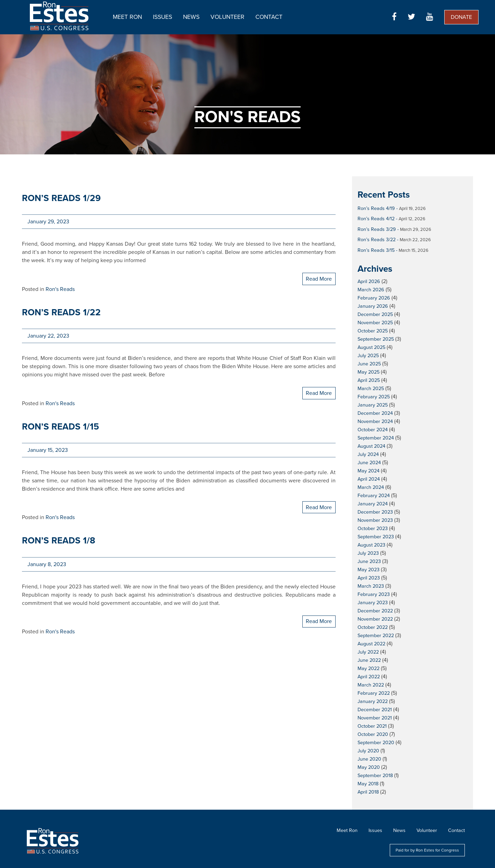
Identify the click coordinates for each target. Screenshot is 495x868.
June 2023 (369, 561)
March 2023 (371, 586)
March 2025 (371, 389)
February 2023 (374, 594)
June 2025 (369, 364)
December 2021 (375, 710)
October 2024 (373, 430)
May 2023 (369, 570)
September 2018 (375, 776)
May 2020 (369, 767)
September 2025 (376, 339)
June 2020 (369, 759)
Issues (162, 17)
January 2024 (373, 504)
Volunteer (227, 17)
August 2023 (371, 545)
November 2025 (375, 323)
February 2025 (374, 397)
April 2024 (369, 479)
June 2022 (369, 660)
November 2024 (375, 421)
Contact (269, 17)
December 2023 (375, 512)
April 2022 (369, 677)
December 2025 (375, 314)
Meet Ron (127, 17)
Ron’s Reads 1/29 (61, 198)
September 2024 (376, 438)
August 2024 (371, 446)
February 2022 (374, 693)
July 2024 (368, 454)
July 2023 (368, 553)
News (191, 17)
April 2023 (369, 578)
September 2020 (376, 743)
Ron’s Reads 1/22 (61, 312)
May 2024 (369, 471)
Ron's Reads (60, 289)
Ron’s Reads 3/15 (376, 250)
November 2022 (375, 619)
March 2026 (371, 290)
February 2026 (374, 298)
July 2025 (368, 356)
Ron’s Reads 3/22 (377, 240)
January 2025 (373, 405)
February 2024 (374, 496)
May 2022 (369, 668)
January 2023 (373, 603)
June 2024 (369, 463)
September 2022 (376, 636)
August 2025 (371, 347)
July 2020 (368, 751)
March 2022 (371, 685)
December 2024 (375, 413)
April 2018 (368, 792)
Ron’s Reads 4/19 (376, 208)
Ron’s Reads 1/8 (59, 541)
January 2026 (373, 306)
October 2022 (373, 627)
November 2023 (375, 520)
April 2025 (369, 380)
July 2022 (368, 652)
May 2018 (368, 784)
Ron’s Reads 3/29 (377, 229)
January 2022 (373, 701)
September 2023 (376, 537)
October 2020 (373, 734)
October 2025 (373, 331)
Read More (319, 279)
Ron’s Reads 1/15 (61, 427)
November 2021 (375, 718)
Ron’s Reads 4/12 (376, 219)
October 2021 (372, 726)
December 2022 (375, 611)
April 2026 (369, 281)
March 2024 (371, 487)
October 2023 (373, 529)
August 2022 (371, 644)
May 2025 (369, 372)
